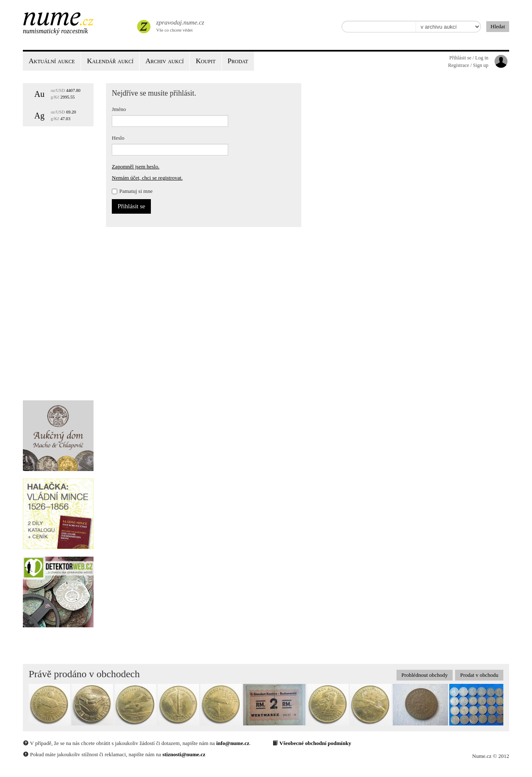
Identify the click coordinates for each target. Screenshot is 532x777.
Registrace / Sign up (468, 65)
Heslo (118, 138)
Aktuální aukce (52, 61)
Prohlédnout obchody (425, 675)
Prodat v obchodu (479, 675)
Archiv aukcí (165, 61)
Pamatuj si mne (132, 191)
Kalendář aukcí (110, 61)
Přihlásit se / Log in (469, 58)
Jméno (119, 109)
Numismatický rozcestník (55, 31)
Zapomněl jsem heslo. (135, 166)
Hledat (498, 26)
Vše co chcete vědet (180, 25)
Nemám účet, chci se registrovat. (147, 178)
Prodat (238, 61)
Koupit (206, 61)
